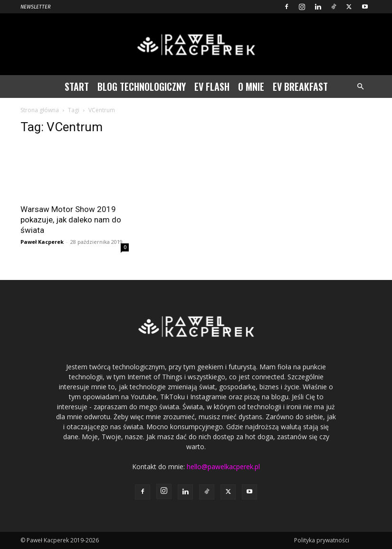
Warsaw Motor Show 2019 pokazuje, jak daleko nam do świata (71, 220)
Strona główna (40, 110)
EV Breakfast (300, 87)
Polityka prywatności (322, 540)
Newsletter (36, 7)
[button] (361, 87)
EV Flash (212, 87)
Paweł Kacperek (42, 242)
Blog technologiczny (142, 87)
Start (77, 87)
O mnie (251, 87)
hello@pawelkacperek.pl (223, 467)
